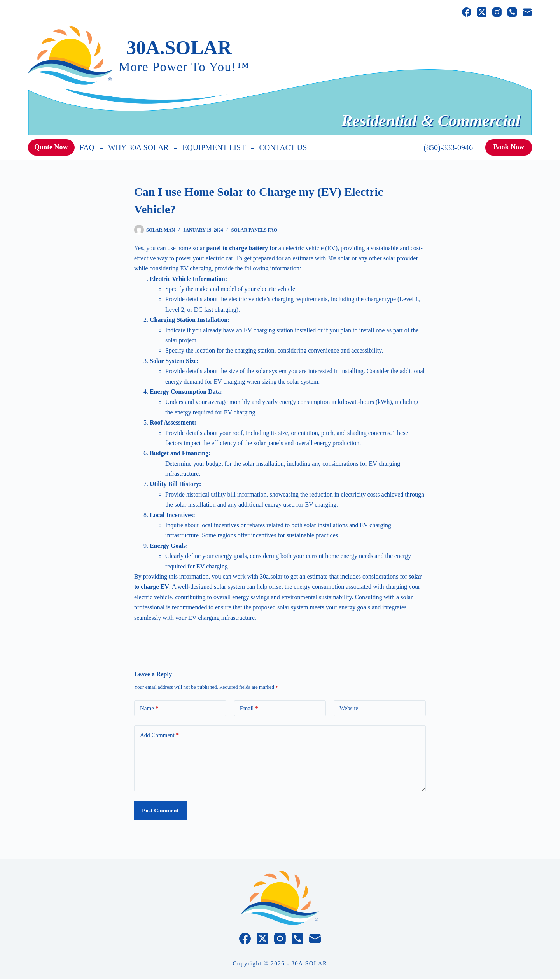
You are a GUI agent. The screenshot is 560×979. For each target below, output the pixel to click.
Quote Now (51, 147)
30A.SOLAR (179, 47)
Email (249, 708)
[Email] (527, 12)
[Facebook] (467, 12)
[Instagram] (497, 12)
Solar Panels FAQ (254, 230)
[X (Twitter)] (482, 12)
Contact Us (283, 147)
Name (149, 708)
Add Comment (159, 735)
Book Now (509, 147)
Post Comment (160, 811)
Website (349, 708)
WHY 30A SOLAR (138, 147)
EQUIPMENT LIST (214, 147)
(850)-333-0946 (448, 147)
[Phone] (512, 12)
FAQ (87, 147)
